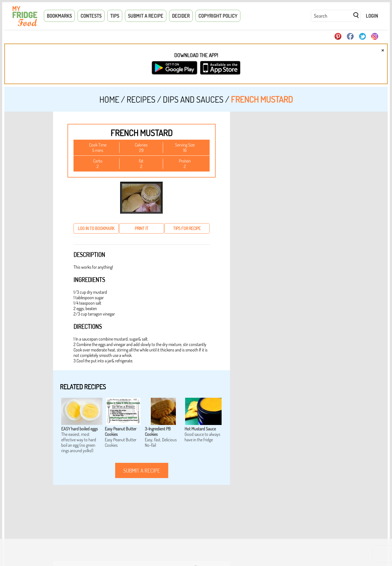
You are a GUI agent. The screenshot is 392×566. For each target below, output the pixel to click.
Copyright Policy (218, 16)
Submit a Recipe (146, 16)
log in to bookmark (96, 228)
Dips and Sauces (193, 99)
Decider (181, 16)
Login (372, 16)
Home (109, 99)
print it (142, 228)
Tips (115, 16)
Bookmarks (59, 16)
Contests (91, 16)
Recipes (141, 99)
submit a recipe (142, 470)
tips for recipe (187, 228)
